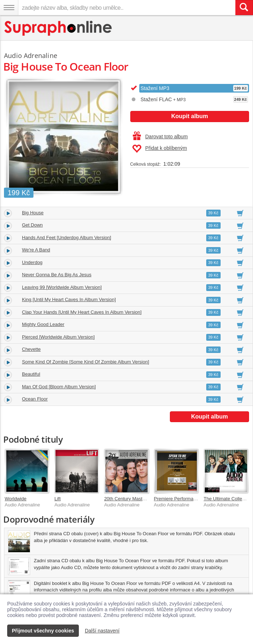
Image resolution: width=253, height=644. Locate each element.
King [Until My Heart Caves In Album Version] (69, 299)
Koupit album (190, 116)
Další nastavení (102, 631)
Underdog (32, 262)
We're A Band (36, 250)
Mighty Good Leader (43, 324)
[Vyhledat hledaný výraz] (244, 8)
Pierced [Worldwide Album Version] (58, 337)
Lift (57, 499)
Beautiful (31, 374)
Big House (33, 213)
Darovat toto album (160, 137)
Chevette (31, 349)
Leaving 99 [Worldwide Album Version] (62, 287)
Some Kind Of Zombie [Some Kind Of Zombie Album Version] (85, 362)
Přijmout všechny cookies (43, 631)
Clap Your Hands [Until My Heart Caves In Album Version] (82, 312)
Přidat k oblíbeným (160, 149)
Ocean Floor (35, 399)
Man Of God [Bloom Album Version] (59, 387)
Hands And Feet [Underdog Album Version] (67, 238)
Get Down (32, 225)
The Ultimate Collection (228, 499)
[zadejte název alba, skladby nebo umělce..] (127, 8)
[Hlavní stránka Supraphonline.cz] (58, 28)
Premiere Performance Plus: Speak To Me (198, 499)
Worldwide (15, 499)
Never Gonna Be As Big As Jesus (57, 275)
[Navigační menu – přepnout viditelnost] (9, 8)
